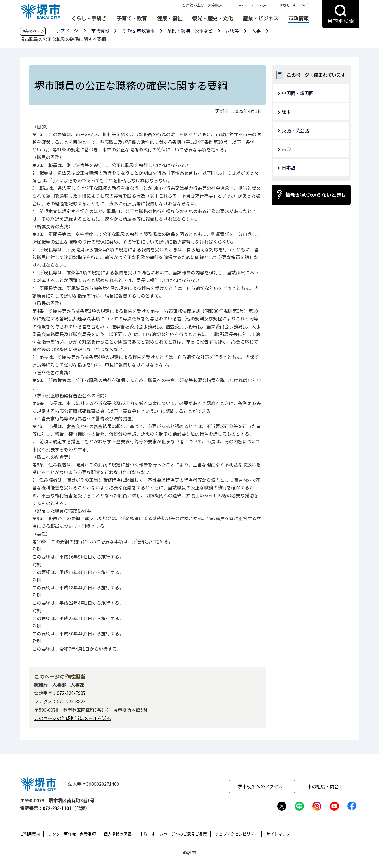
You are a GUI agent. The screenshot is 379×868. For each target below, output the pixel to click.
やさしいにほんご (294, 5)
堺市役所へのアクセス (260, 786)
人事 (256, 31)
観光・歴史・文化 (213, 18)
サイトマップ (278, 834)
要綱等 (232, 31)
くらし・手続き (89, 18)
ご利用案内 (30, 834)
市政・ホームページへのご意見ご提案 (173, 834)
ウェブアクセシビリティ (237, 834)
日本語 (289, 167)
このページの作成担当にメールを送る (73, 718)
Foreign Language (251, 5)
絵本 (286, 112)
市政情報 (298, 18)
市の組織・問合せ (325, 786)
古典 (286, 149)
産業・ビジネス (261, 18)
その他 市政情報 (138, 31)
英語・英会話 (295, 130)
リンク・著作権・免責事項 (72, 834)
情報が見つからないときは (316, 195)
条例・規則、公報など (190, 31)
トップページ (65, 31)
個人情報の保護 (118, 834)
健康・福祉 (170, 18)
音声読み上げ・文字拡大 (203, 5)
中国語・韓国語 (298, 93)
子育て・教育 (132, 18)
